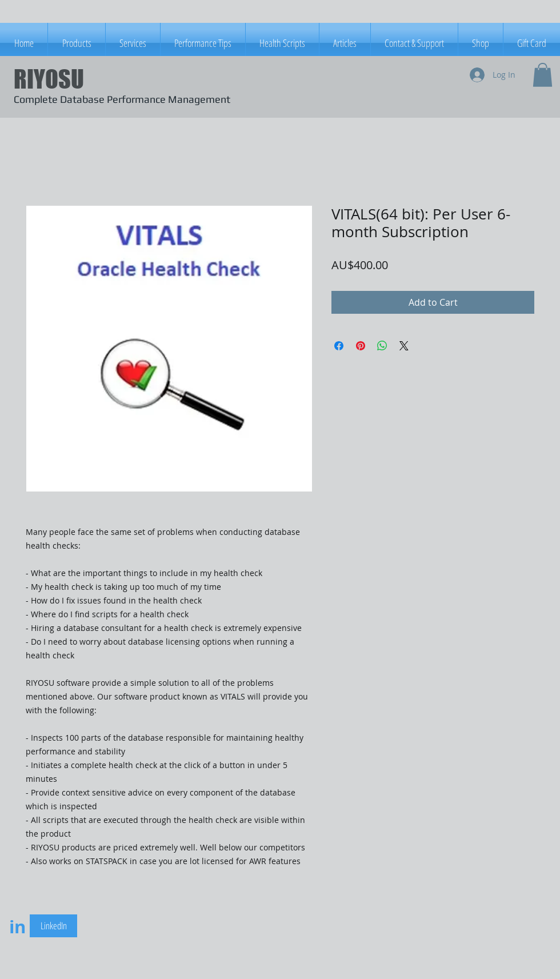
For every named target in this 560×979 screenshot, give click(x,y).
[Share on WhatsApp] (382, 346)
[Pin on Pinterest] (361, 346)
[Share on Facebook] (339, 346)
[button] (543, 75)
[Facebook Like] (181, 928)
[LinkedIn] (53, 926)
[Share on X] (404, 346)
